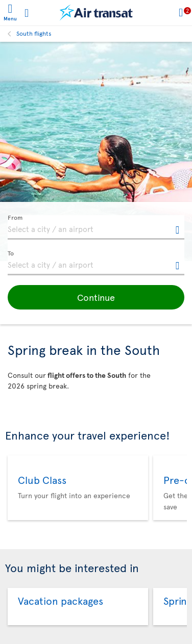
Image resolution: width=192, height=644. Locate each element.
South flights (34, 33)
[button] (96, 297)
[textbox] (96, 227)
